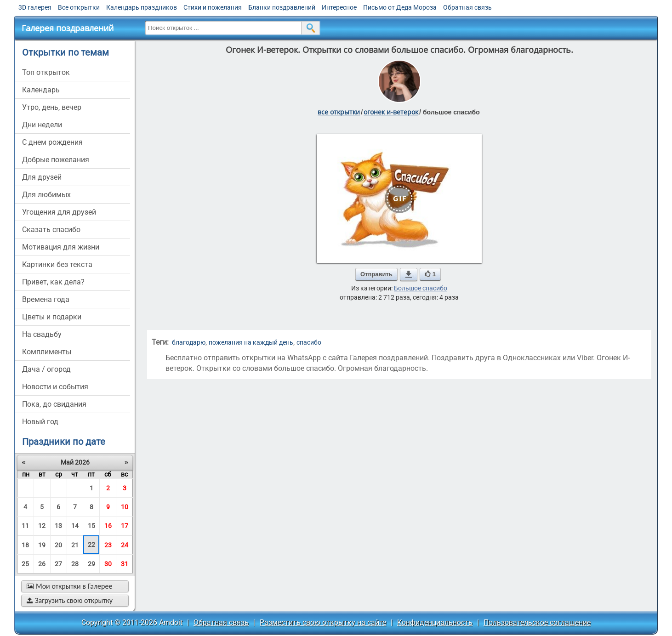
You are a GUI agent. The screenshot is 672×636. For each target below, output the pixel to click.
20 (58, 545)
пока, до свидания (54, 404)
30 (108, 564)
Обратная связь (467, 7)
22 (91, 545)
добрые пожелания (56, 160)
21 (75, 545)
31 (125, 564)
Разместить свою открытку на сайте (323, 622)
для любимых (46, 195)
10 (125, 507)
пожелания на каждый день (251, 342)
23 (108, 545)
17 (125, 526)
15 (91, 526)
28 (75, 564)
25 (25, 564)
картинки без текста (57, 264)
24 (125, 545)
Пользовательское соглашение (537, 622)
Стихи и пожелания (213, 7)
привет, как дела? (53, 282)
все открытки (339, 112)
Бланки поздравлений (282, 7)
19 (42, 545)
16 (108, 526)
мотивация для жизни (61, 247)
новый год (40, 422)
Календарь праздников (142, 7)
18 (25, 545)
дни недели (42, 125)
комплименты (47, 352)
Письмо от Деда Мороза (400, 7)
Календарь (41, 90)
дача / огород (46, 369)
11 (25, 526)
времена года (46, 299)
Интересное (339, 7)
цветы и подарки (52, 317)
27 (58, 564)
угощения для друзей (59, 212)
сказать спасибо (51, 230)
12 (42, 526)
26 (42, 564)
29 (91, 564)
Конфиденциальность (435, 622)
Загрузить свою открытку (70, 600)
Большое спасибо (421, 288)
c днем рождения (52, 142)
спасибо (309, 342)
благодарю (189, 342)
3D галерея (35, 7)
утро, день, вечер (52, 107)
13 (58, 526)
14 (75, 526)
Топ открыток (46, 72)
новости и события (55, 387)
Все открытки (79, 7)
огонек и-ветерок (391, 112)
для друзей (42, 177)
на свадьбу (42, 334)
